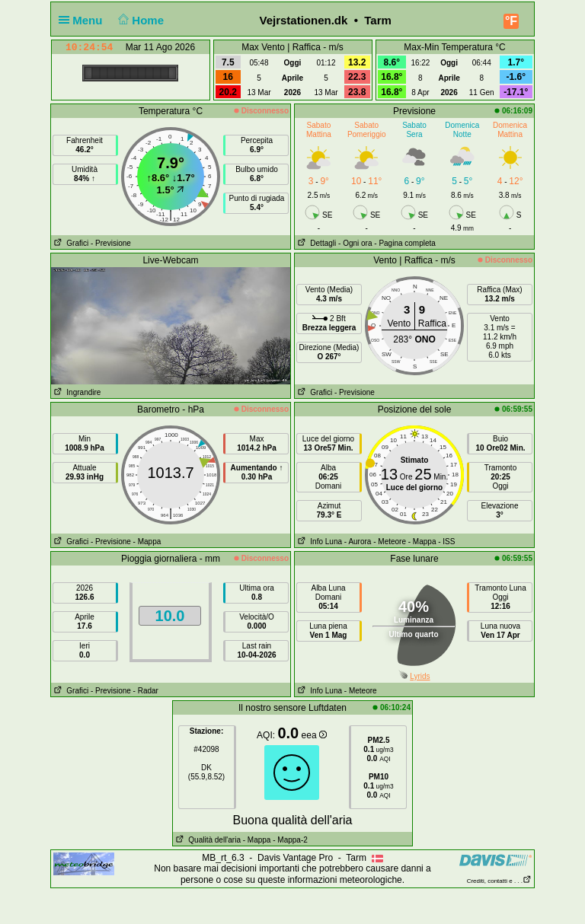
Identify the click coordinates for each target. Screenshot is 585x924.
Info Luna (318, 542)
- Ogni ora (355, 243)
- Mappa (147, 542)
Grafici (70, 243)
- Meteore (390, 542)
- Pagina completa (405, 243)
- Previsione (111, 243)
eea (314, 735)
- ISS (446, 542)
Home (140, 20)
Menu (84, 20)
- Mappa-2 (289, 840)
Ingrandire (76, 392)
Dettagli (315, 243)
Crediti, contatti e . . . (499, 881)
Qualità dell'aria (207, 840)
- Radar (146, 691)
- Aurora (358, 542)
